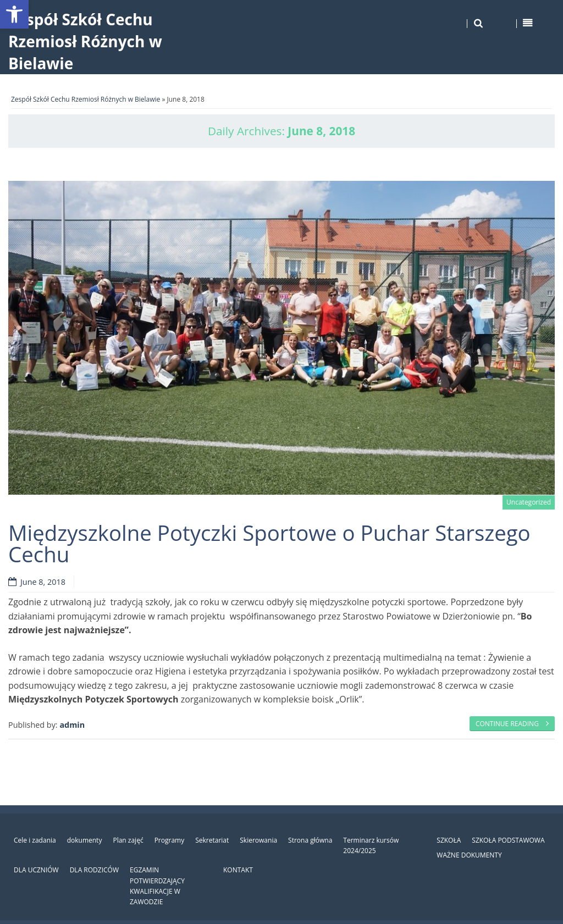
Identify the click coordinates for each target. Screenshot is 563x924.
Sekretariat (212, 840)
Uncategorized (529, 502)
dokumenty (85, 840)
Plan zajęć (128, 840)
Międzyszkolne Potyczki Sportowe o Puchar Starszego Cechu (269, 543)
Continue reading (512, 724)
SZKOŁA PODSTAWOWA (508, 840)
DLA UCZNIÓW (36, 870)
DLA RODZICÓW (94, 870)
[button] (14, 14)
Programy (170, 840)
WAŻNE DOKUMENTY (469, 855)
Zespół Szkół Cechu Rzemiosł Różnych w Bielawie (85, 41)
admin (72, 725)
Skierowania (258, 840)
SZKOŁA (449, 840)
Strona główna (310, 840)
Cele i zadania (35, 840)
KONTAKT (238, 870)
